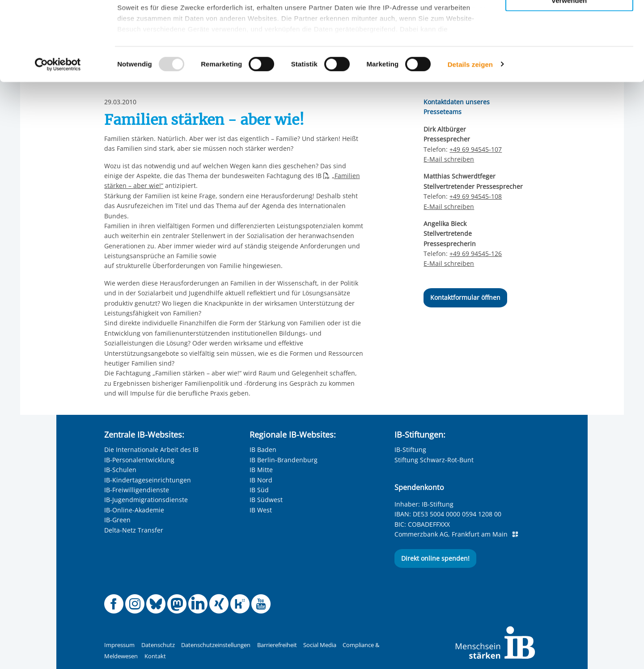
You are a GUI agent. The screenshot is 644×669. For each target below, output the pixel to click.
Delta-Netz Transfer (134, 530)
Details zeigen (470, 143)
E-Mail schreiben (449, 207)
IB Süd (259, 490)
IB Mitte (261, 470)
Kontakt (155, 656)
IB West (261, 510)
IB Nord (261, 480)
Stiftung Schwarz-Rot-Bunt (434, 460)
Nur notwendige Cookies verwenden (569, 76)
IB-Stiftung (410, 450)
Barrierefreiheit (277, 645)
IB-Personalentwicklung (139, 460)
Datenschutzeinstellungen (216, 645)
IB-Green (117, 520)
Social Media (320, 645)
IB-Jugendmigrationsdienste (146, 500)
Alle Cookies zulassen (569, 22)
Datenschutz (158, 645)
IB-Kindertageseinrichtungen (148, 480)
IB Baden (263, 450)
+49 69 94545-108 (476, 196)
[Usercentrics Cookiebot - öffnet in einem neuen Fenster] (58, 143)
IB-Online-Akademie (134, 510)
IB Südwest (266, 500)
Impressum (119, 645)
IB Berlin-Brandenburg (284, 460)
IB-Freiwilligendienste (137, 490)
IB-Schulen (120, 470)
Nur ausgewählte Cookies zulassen (569, 47)
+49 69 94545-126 (476, 254)
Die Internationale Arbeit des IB (151, 450)
